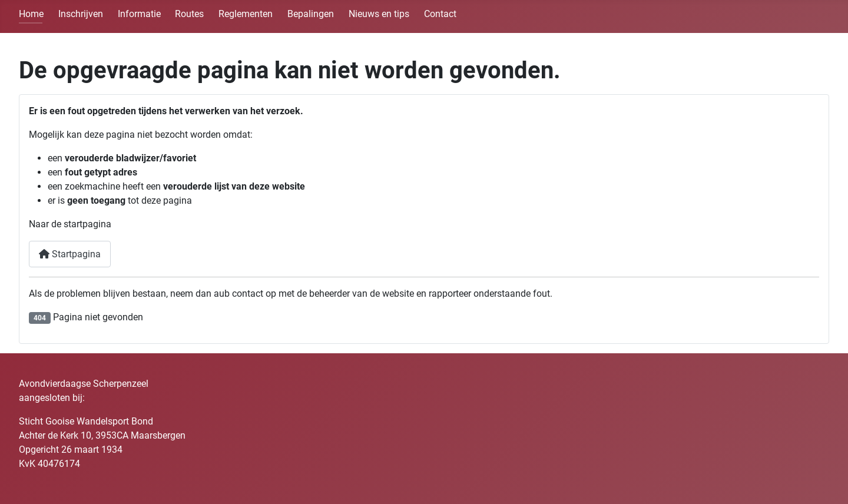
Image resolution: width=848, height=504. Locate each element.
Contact (440, 14)
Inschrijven (81, 14)
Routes (189, 14)
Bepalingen (311, 14)
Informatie (139, 14)
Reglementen (246, 14)
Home (31, 14)
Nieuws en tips (379, 14)
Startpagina (70, 254)
